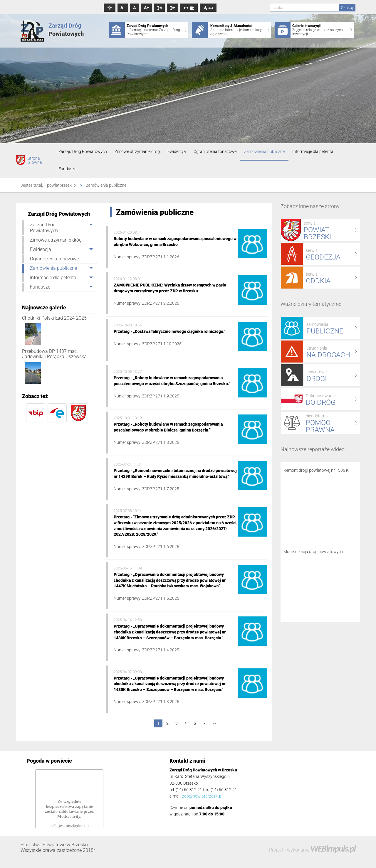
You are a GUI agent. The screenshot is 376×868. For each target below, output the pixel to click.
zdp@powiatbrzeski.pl (202, 796)
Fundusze (67, 169)
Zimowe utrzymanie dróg (137, 151)
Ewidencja (177, 151)
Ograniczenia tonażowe (215, 151)
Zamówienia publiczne (264, 151)
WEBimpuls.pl (333, 848)
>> (214, 723)
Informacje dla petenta (313, 151)
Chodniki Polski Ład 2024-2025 (54, 318)
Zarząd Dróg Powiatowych (83, 151)
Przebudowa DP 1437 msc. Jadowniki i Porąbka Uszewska (54, 354)
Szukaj (347, 8)
